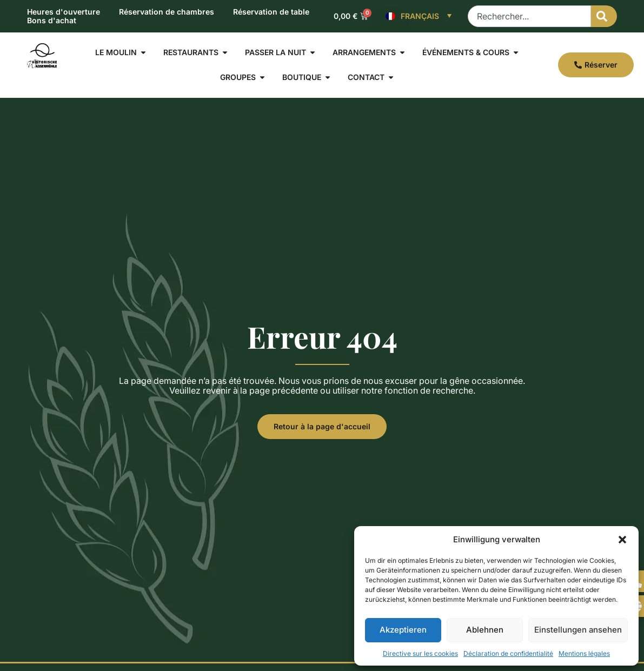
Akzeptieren (403, 630)
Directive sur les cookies (420, 653)
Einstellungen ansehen (578, 630)
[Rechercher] (604, 16)
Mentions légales (584, 653)
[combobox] (529, 16)
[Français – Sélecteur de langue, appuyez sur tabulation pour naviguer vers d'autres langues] (419, 16)
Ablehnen (485, 630)
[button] (622, 540)
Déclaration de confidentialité (508, 653)
